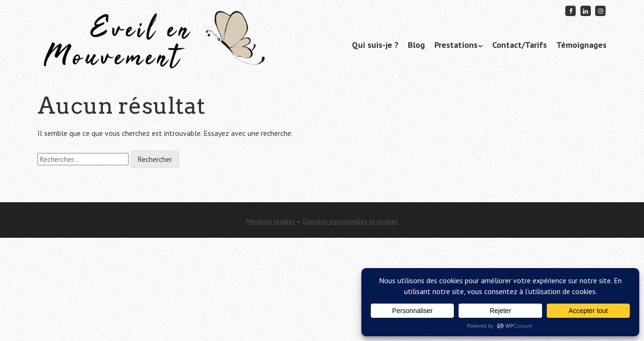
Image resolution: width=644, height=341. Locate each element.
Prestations (456, 45)
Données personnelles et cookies (350, 221)
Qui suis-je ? (375, 45)
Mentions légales (271, 221)
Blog (416, 45)
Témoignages (581, 45)
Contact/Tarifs (520, 45)
